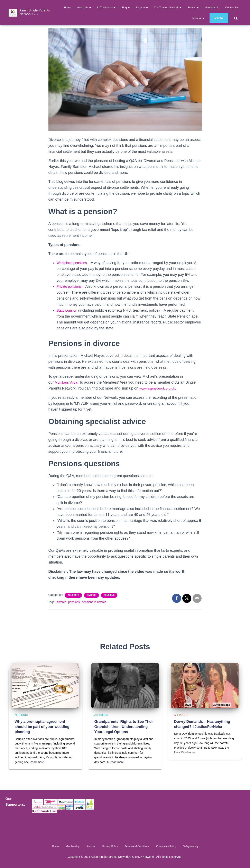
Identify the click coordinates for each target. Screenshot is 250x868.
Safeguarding (193, 846)
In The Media (106, 7)
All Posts (73, 595)
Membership (212, 7)
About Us (84, 7)
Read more (37, 762)
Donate (219, 18)
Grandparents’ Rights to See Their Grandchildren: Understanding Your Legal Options (124, 727)
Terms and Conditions (137, 846)
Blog (126, 7)
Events (193, 7)
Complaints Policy (168, 846)
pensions (74, 602)
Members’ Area (67, 382)
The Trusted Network (168, 7)
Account (198, 18)
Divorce (92, 595)
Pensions (109, 595)
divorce (62, 602)
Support (142, 7)
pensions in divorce (94, 602)
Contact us (232, 7)
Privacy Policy (109, 846)
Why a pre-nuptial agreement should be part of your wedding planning (42, 727)
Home (68, 7)
